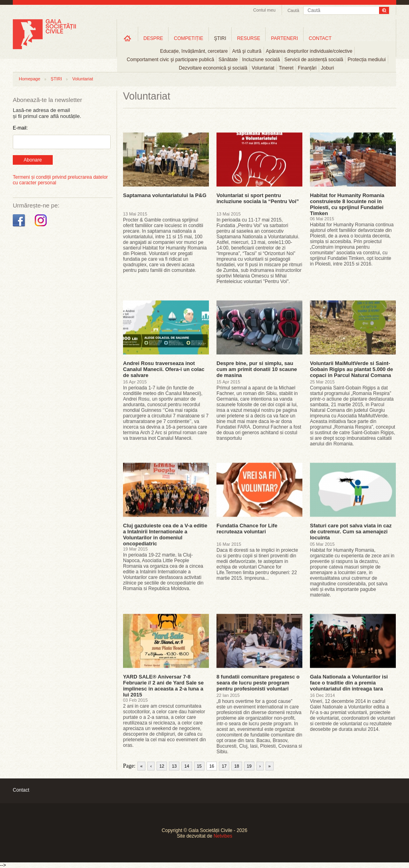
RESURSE (248, 38)
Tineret (286, 68)
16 (212, 766)
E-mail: (20, 128)
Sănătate (228, 60)
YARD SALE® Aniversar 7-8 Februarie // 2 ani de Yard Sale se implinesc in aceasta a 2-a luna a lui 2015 (163, 686)
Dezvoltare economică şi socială (213, 68)
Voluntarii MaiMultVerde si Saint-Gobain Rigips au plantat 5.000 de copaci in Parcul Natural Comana (351, 369)
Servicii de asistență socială (314, 60)
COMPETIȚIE (188, 38)
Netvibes (223, 836)
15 (199, 766)
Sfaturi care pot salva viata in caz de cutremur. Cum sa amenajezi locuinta (351, 532)
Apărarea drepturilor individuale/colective (309, 51)
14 (187, 766)
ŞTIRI (220, 38)
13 (174, 766)
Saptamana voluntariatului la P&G (165, 195)
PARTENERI (284, 38)
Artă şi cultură (247, 51)
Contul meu (264, 10)
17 (224, 766)
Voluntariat (263, 68)
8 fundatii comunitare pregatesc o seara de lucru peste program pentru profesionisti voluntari (258, 683)
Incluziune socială (261, 60)
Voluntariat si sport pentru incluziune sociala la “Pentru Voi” (258, 198)
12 (162, 766)
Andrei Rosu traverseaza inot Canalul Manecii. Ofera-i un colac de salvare (164, 369)
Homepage (30, 79)
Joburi (328, 68)
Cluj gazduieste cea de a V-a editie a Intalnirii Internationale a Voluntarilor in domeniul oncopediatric (165, 535)
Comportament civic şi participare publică (170, 60)
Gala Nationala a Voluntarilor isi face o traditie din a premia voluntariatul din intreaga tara (349, 683)
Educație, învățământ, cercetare (194, 51)
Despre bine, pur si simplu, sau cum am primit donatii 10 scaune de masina (257, 369)
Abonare (33, 160)
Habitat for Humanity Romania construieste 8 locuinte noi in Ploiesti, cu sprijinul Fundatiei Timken (347, 204)
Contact (21, 790)
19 (249, 766)
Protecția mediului (366, 60)
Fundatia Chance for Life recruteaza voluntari (247, 529)
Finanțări (307, 68)
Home (127, 38)
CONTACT (320, 38)
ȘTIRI (56, 79)
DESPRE (153, 38)
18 (236, 766)
